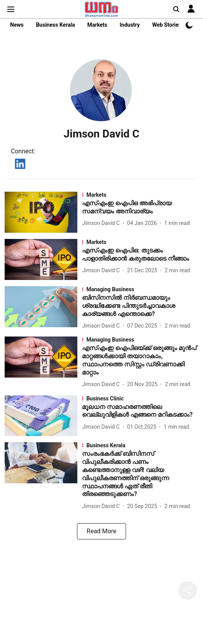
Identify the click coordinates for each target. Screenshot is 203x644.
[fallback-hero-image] (43, 212)
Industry (130, 25)
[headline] (140, 208)
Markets (97, 25)
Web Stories (167, 25)
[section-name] (140, 195)
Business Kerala (55, 25)
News (17, 25)
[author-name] (102, 223)
